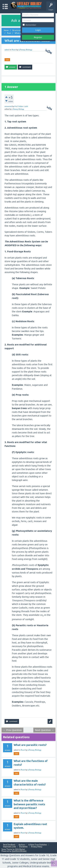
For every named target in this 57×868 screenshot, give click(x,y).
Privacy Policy (37, 847)
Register (38, 37)
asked (7, 50)
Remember (31, 25)
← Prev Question (12, 730)
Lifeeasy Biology (35, 750)
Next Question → (44, 730)
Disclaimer (23, 847)
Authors (22, 845)
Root (14, 50)
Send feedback (9, 845)
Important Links (9, 847)
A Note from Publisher (38, 845)
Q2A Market (20, 849)
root (7, 60)
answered (8, 106)
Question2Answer (19, 851)
